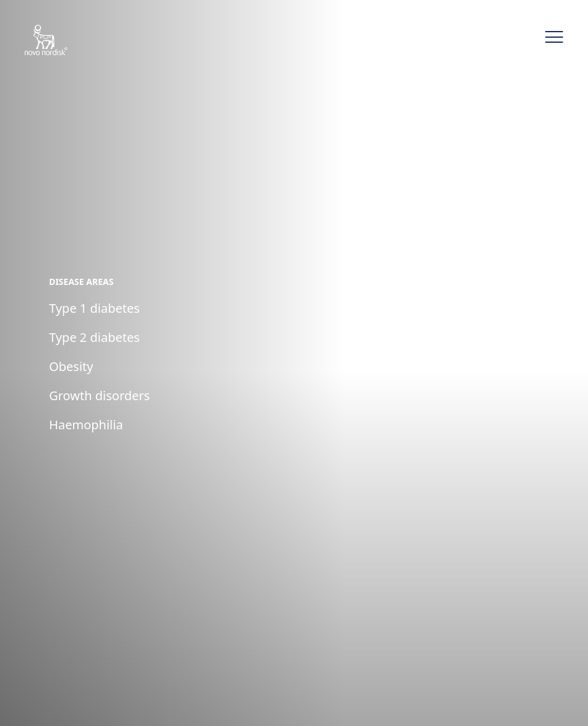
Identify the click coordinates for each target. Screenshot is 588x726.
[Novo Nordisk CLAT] (62, 41)
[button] (554, 37)
